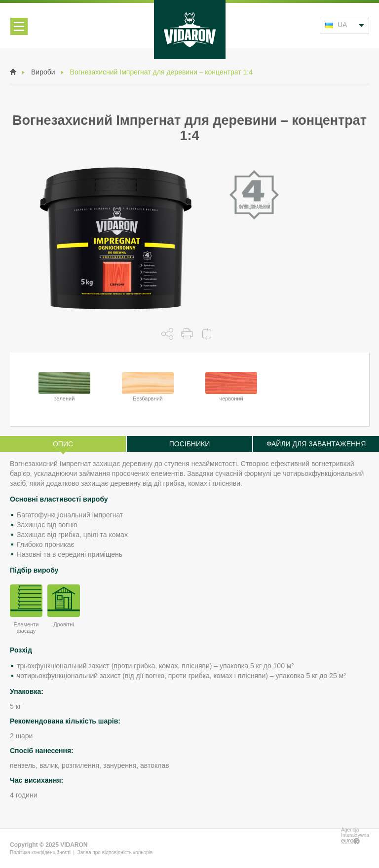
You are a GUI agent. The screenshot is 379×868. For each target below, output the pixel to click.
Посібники (190, 444)
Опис (63, 444)
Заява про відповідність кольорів (115, 852)
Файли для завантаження (316, 444)
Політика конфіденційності (40, 852)
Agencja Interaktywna (355, 836)
